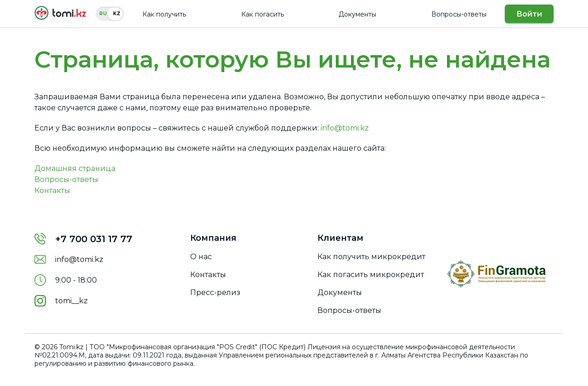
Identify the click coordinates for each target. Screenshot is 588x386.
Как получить (164, 14)
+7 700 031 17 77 (94, 239)
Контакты (52, 190)
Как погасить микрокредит (371, 275)
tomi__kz (71, 301)
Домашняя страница (75, 168)
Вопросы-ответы (459, 14)
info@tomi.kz (345, 128)
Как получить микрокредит (371, 257)
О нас (201, 257)
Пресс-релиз (215, 292)
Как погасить (263, 14)
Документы (357, 14)
